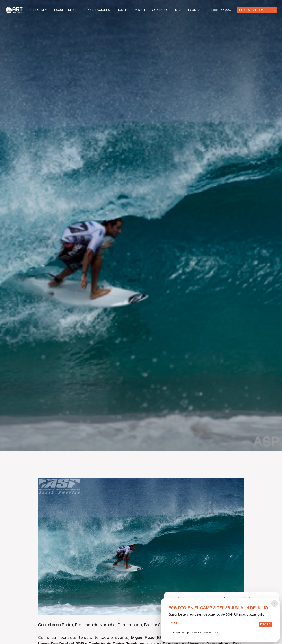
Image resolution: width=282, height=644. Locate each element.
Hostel (122, 10)
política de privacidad (206, 633)
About (140, 10)
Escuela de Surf (67, 10)
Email (208, 623)
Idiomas (194, 10)
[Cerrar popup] (275, 603)
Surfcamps (39, 10)
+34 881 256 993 (219, 10)
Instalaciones (98, 10)
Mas (178, 10)
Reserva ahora (251, 10)
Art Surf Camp (15, 10)
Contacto (160, 10)
